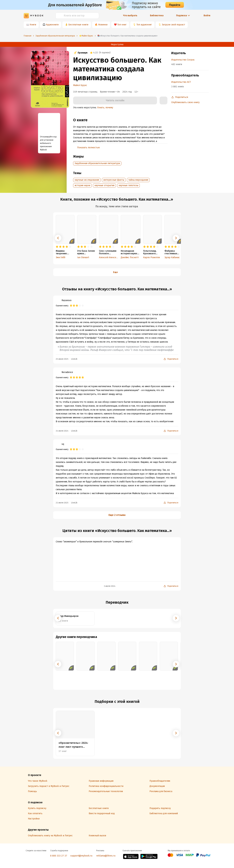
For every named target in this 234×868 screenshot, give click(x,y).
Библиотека (157, 16)
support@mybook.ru (81, 856)
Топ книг (122, 25)
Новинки (103, 25)
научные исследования (87, 180)
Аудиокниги (52, 25)
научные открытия (104, 185)
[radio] (57, 247)
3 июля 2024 (110, 586)
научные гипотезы (128, 185)
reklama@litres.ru (106, 856)
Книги (33, 25)
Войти (207, 16)
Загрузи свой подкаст (173, 25)
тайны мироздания (138, 180)
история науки (82, 185)
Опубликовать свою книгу (185, 102)
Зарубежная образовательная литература (97, 163)
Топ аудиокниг (144, 25)
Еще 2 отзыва (117, 515)
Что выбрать (130, 16)
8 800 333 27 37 (59, 856)
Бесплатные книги (78, 25)
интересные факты (114, 180)
